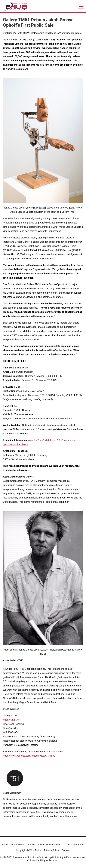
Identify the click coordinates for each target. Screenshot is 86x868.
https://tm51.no (11, 720)
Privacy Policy (51, 850)
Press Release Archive (23, 845)
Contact (66, 850)
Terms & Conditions (74, 845)
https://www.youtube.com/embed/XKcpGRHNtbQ (29, 756)
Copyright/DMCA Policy (29, 850)
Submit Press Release (49, 845)
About (5, 845)
